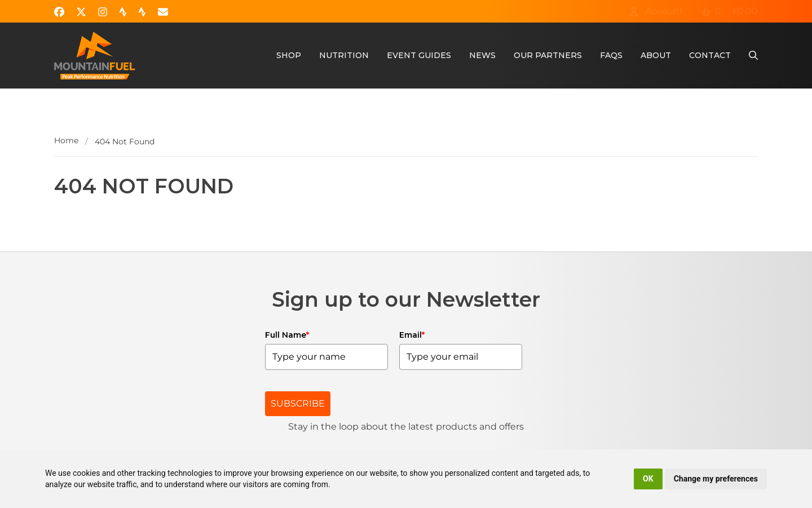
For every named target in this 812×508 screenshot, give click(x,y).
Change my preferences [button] (716, 479)
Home (66, 140)
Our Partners (548, 55)
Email (412, 335)
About (656, 55)
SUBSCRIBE (298, 403)
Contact (710, 55)
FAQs (611, 55)
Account (656, 11)
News (482, 55)
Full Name (287, 335)
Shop (289, 55)
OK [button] (648, 479)
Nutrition (344, 55)
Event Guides (419, 55)
